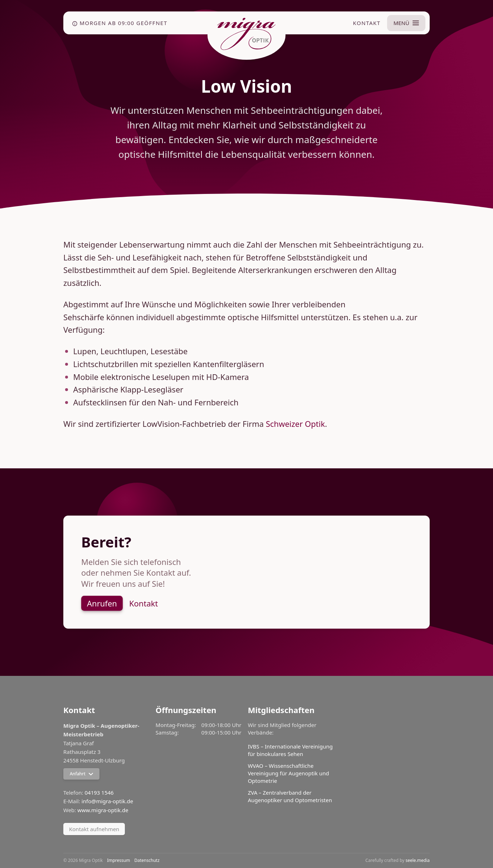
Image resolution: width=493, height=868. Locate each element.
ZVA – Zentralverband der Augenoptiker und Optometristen (290, 796)
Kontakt (367, 23)
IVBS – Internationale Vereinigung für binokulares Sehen (290, 750)
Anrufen (102, 603)
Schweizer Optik (295, 424)
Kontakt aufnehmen (94, 829)
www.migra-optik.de (103, 810)
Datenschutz (147, 860)
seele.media (418, 860)
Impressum (118, 860)
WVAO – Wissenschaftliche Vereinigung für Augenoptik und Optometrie (289, 773)
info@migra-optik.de (107, 801)
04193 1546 (99, 793)
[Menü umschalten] (406, 23)
